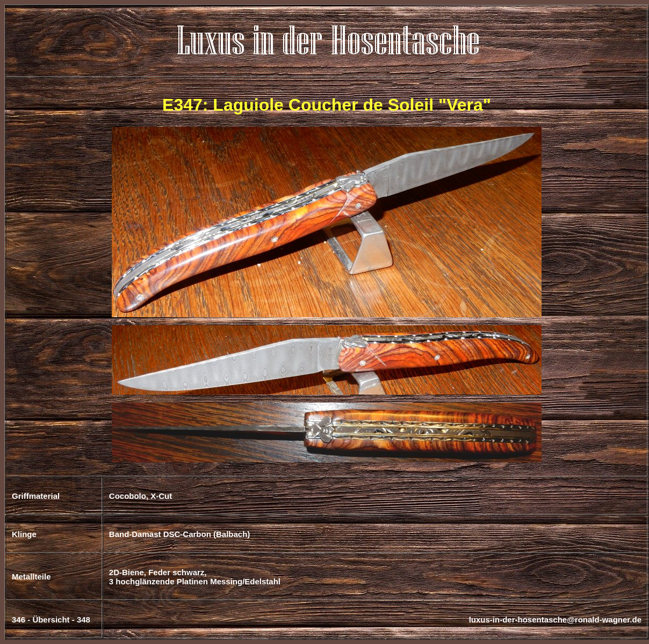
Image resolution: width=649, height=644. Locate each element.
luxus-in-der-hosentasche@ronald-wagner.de (555, 620)
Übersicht (51, 620)
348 (84, 620)
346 (19, 620)
